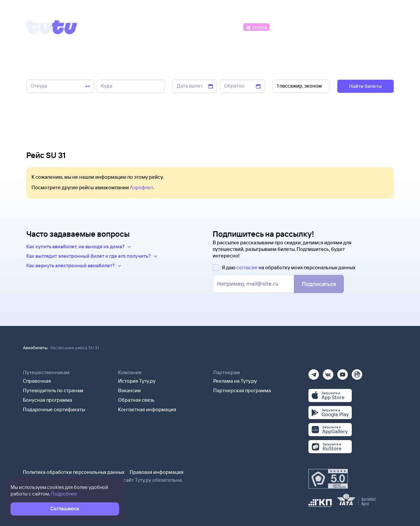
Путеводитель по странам (53, 390)
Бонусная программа (48, 400)
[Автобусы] (228, 27)
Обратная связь (136, 400)
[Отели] (256, 27)
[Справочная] (380, 27)
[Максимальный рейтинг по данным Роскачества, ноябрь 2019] (328, 479)
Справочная (37, 381)
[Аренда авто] (345, 27)
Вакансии (129, 390)
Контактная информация (147, 409)
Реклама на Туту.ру (235, 381)
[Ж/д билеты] (193, 27)
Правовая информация (157, 472)
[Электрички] (287, 27)
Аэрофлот (141, 187)
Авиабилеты (35, 348)
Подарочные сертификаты (54, 409)
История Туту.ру (137, 381)
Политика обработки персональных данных (74, 472)
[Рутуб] (357, 372)
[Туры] (315, 27)
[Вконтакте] (328, 372)
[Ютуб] (343, 372)
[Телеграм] (314, 372)
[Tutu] (52, 27)
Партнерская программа (242, 390)
